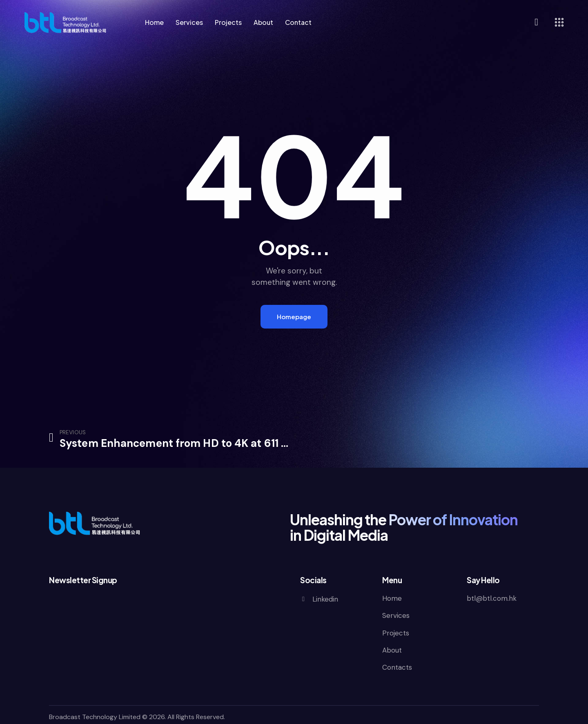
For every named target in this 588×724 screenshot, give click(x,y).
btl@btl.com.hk (492, 598)
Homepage (294, 316)
